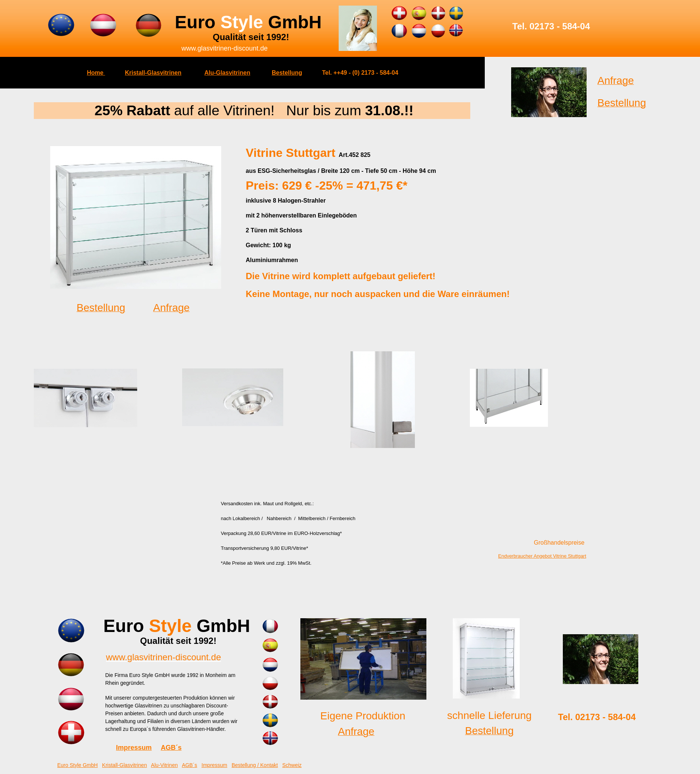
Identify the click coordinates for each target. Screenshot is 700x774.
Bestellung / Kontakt (255, 765)
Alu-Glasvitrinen (228, 73)
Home (96, 73)
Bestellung (287, 73)
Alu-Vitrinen (164, 765)
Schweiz (292, 765)
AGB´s (171, 748)
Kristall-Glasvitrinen (153, 73)
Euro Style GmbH (78, 765)
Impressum (134, 748)
